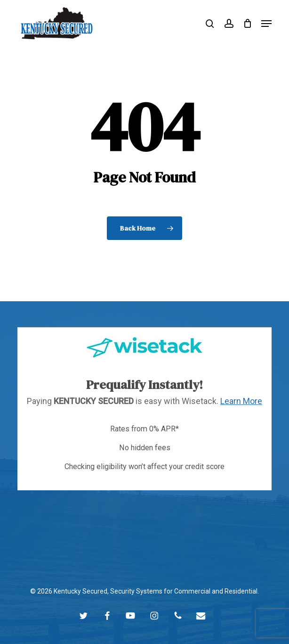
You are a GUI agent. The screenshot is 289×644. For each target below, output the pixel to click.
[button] (266, 24)
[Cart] (247, 23)
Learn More (241, 401)
